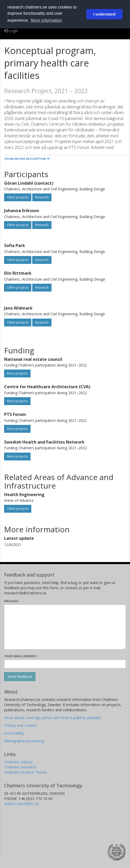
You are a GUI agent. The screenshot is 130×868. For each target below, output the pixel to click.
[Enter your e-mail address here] (65, 664)
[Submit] (20, 677)
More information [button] (46, 20)
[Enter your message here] (65, 627)
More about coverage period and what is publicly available (53, 718)
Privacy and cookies (21, 725)
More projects (17, 373)
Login (11, 31)
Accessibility (14, 733)
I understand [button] (104, 14)
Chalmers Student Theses (26, 772)
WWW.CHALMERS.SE (22, 804)
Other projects (18, 197)
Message (11, 601)
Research (42, 197)
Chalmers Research (20, 767)
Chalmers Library (18, 762)
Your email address (20, 656)
